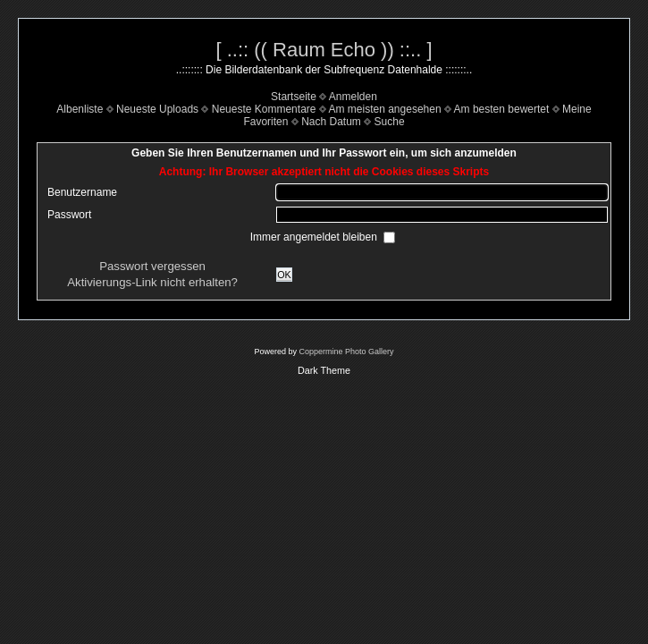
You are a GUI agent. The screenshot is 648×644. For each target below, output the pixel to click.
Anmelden (353, 97)
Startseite (294, 97)
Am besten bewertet (502, 109)
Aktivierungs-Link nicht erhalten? (152, 282)
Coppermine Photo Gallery (346, 352)
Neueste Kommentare (264, 109)
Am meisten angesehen (385, 109)
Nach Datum (331, 122)
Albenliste (80, 109)
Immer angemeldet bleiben (315, 237)
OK (284, 275)
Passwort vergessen (152, 266)
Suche (390, 122)
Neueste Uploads (157, 109)
